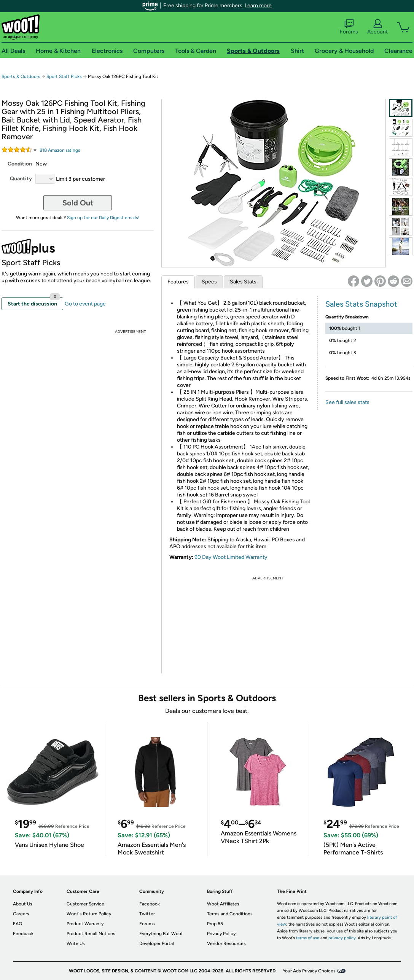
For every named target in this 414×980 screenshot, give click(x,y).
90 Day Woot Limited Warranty (231, 557)
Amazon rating (60, 150)
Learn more (258, 6)
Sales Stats (243, 282)
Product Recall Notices (91, 934)
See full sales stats (347, 402)
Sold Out (78, 203)
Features (178, 282)
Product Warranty (85, 924)
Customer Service (85, 904)
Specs (209, 282)
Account (377, 27)
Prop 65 (215, 924)
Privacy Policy (221, 934)
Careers (21, 914)
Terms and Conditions (230, 914)
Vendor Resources (226, 943)
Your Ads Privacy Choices (309, 971)
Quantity (21, 179)
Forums (349, 27)
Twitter (147, 914)
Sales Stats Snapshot (361, 304)
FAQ (18, 924)
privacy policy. (342, 938)
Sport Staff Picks (64, 76)
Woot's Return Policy (89, 914)
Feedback (23, 934)
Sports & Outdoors (21, 76)
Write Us (76, 943)
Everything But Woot (161, 934)
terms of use (308, 938)
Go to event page (85, 304)
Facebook (150, 904)
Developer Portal (157, 943)
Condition (20, 164)
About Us (23, 904)
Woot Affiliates (223, 904)
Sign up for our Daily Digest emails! (103, 218)
